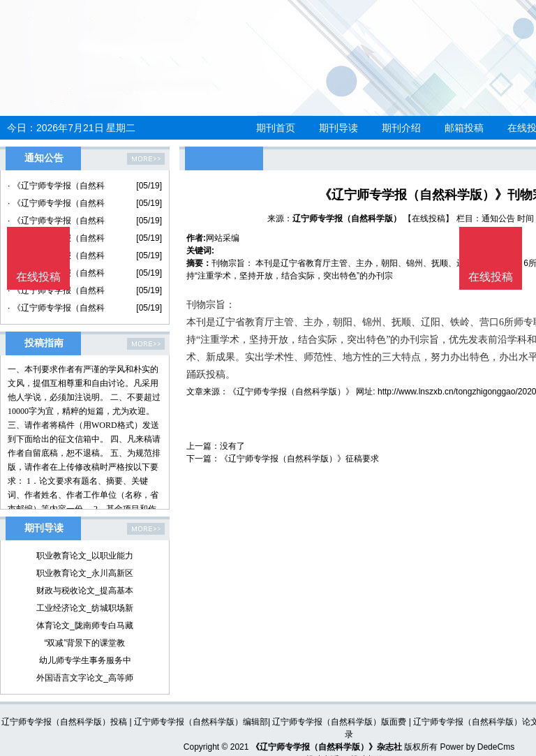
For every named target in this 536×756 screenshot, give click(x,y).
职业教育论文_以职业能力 (85, 556)
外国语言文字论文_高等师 (85, 678)
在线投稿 (491, 277)
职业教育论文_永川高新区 (85, 573)
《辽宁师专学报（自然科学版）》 (291, 392)
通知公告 (498, 218)
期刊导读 (338, 128)
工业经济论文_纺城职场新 (85, 608)
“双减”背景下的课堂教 (85, 643)
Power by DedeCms (477, 747)
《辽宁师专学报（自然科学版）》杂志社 (327, 747)
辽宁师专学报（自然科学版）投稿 (64, 722)
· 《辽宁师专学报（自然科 (56, 186)
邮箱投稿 (464, 128)
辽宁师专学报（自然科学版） (347, 218)
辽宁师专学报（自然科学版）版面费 (339, 722)
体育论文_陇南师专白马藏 (85, 625)
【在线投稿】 (429, 218)
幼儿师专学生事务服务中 (85, 660)
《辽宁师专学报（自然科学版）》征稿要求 (299, 459)
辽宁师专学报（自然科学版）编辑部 (201, 722)
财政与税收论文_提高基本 (85, 591)
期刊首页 (276, 128)
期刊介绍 (401, 128)
